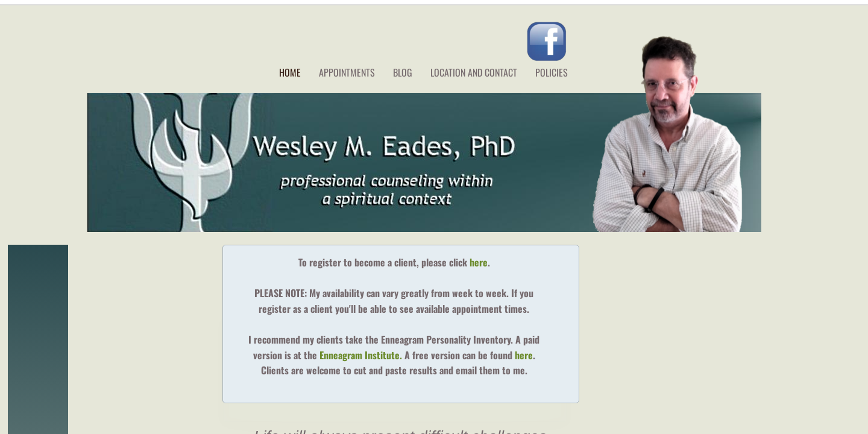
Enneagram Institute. (362, 355)
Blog (403, 72)
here (479, 262)
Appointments (347, 72)
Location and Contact (474, 72)
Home (290, 72)
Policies (552, 72)
